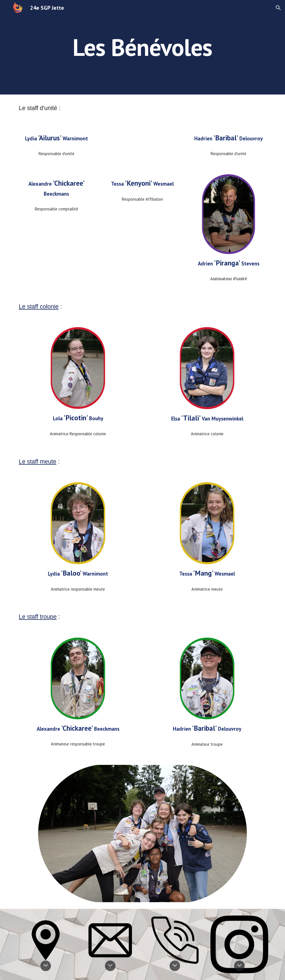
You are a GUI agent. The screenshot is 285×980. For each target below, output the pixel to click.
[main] (142, 47)
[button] (278, 8)
